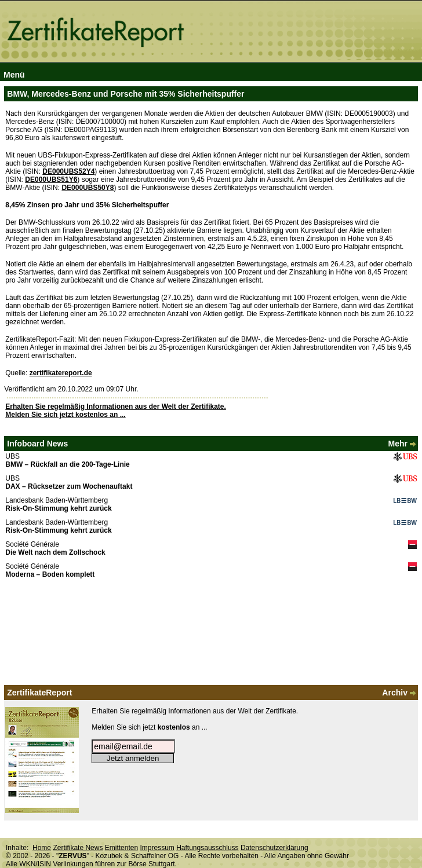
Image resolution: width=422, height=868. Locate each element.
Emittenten (121, 848)
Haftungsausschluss (207, 848)
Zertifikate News (78, 848)
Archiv (400, 693)
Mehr (403, 444)
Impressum (157, 848)
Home (42, 848)
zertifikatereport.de (61, 373)
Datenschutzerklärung (274, 848)
